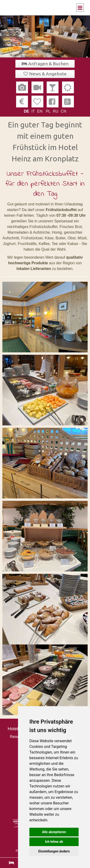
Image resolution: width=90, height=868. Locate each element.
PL (48, 111)
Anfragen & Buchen (48, 64)
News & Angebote (48, 74)
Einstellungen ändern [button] (54, 851)
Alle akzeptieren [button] (54, 832)
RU (56, 111)
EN (40, 111)
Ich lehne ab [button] (54, 842)
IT (33, 111)
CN (63, 111)
